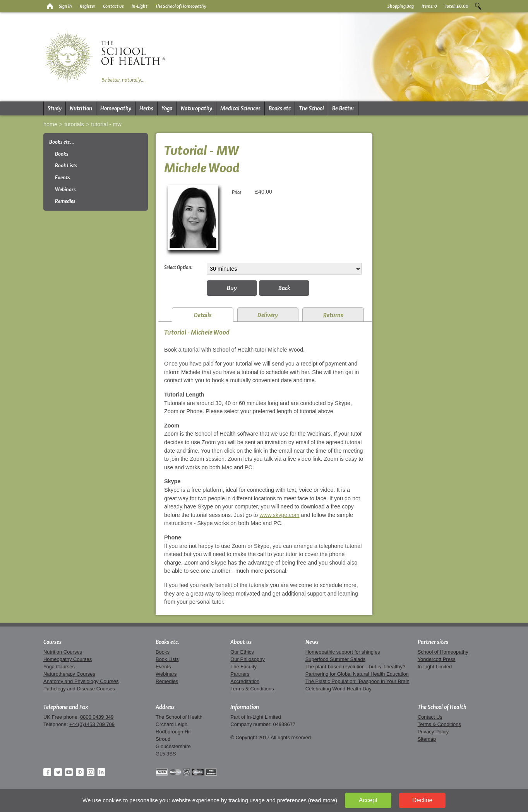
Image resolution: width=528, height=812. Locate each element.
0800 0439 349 (97, 717)
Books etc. (167, 642)
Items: (429, 6)
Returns (333, 315)
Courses (52, 642)
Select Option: (178, 267)
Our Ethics (242, 652)
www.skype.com (279, 515)
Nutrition (81, 108)
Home (50, 124)
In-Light (140, 6)
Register (87, 6)
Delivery (268, 315)
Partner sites (433, 642)
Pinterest (80, 772)
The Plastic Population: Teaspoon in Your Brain (357, 681)
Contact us (113, 6)
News (312, 642)
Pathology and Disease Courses (79, 689)
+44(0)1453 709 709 (92, 724)
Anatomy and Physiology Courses (81, 681)
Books (62, 154)
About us (241, 642)
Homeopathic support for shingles (343, 652)
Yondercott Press (437, 659)
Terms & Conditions (252, 689)
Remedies (65, 201)
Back (284, 288)
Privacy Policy (433, 732)
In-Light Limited (435, 667)
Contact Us (430, 717)
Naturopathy (196, 108)
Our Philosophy (248, 659)
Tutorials (74, 124)
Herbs (146, 108)
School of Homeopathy (443, 652)
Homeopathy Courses (68, 659)
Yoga (167, 108)
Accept (368, 800)
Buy (232, 288)
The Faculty (243, 667)
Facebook (47, 772)
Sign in (65, 6)
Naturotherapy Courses (69, 674)
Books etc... (62, 142)
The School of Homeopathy (181, 6)
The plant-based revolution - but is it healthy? (356, 667)
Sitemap (427, 739)
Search (478, 6)
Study (55, 108)
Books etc (280, 108)
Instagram (91, 772)
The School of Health (442, 707)
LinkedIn (101, 772)
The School (311, 108)
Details (203, 315)
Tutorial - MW (106, 124)
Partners (240, 674)
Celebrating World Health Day (339, 689)
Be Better (343, 108)
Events (63, 178)
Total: (457, 6)
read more (323, 800)
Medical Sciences (240, 108)
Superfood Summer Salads (336, 659)
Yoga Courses (59, 667)
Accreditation (245, 681)
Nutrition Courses (63, 652)
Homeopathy (116, 108)
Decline (423, 800)
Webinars (65, 190)
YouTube (69, 772)
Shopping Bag (401, 6)
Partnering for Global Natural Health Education (357, 674)
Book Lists (66, 166)
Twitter (58, 772)
